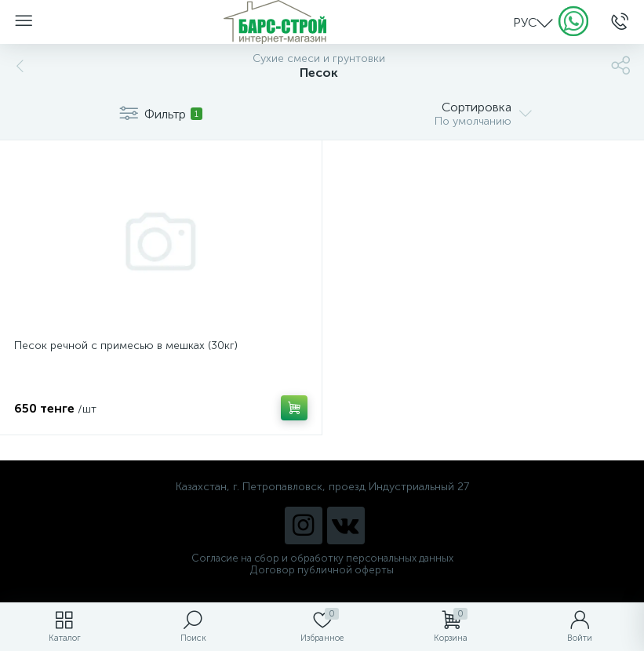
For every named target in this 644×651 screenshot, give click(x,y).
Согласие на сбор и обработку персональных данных (322, 558)
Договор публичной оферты (322, 570)
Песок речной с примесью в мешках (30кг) (126, 346)
